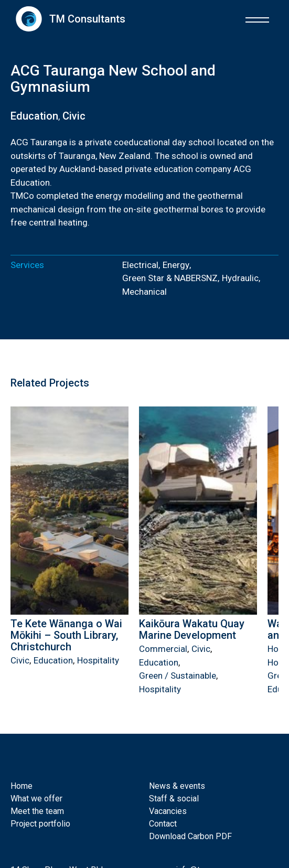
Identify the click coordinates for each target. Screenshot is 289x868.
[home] (68, 19)
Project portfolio (40, 824)
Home (22, 786)
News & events (177, 786)
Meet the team (37, 811)
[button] (257, 19)
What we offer (36, 799)
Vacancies (168, 811)
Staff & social (174, 799)
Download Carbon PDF (190, 836)
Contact (163, 824)
